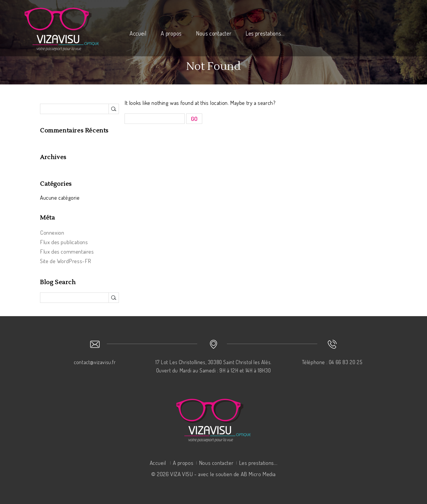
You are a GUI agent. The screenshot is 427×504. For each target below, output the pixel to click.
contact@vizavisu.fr (95, 362)
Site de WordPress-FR (66, 261)
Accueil (138, 33)
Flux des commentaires (67, 251)
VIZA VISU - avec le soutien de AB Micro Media (223, 474)
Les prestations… (265, 33)
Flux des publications (64, 242)
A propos (171, 33)
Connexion (52, 232)
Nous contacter (214, 33)
